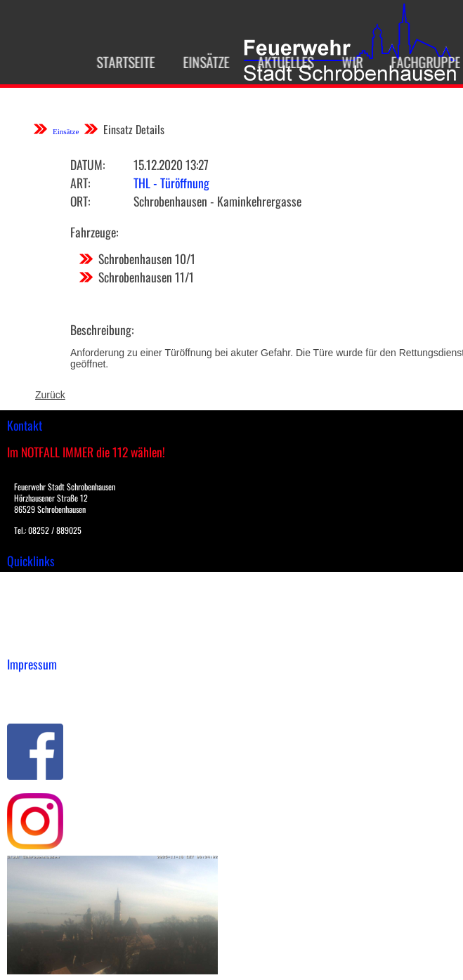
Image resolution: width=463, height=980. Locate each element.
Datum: (87, 164)
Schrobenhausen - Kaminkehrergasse (217, 201)
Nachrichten (34, 627)
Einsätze (200, 62)
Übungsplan (34, 612)
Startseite (120, 62)
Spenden (26, 641)
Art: (80, 183)
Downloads (31, 597)
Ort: (80, 201)
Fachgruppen (424, 62)
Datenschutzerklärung (57, 701)
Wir (346, 62)
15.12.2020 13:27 (171, 164)
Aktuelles (280, 62)
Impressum (32, 686)
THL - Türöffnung (171, 183)
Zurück (50, 395)
